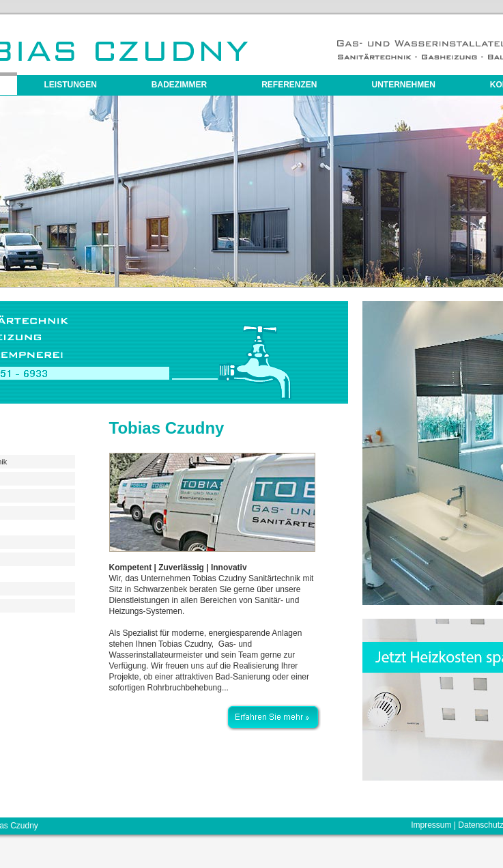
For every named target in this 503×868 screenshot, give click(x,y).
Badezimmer (179, 85)
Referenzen (289, 85)
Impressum (431, 825)
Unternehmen (404, 85)
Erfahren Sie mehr (273, 710)
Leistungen (71, 85)
